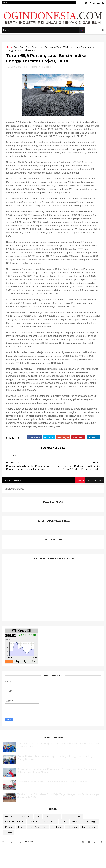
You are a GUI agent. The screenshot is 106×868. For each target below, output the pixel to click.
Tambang (51, 53)
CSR (38, 839)
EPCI (66, 839)
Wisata (9, 855)
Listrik (64, 844)
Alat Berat (10, 839)
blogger (73, 503)
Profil (21, 849)
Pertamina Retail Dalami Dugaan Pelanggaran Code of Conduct (52, 804)
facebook (96, 503)
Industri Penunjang (15, 844)
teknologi (72, 849)
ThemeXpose (19, 864)
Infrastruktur (50, 844)
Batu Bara (20, 53)
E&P (47, 839)
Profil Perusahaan (36, 53)
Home (10, 53)
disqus (84, 503)
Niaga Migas (91, 844)
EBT (57, 839)
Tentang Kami (89, 849)
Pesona (9, 849)
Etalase (77, 839)
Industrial (34, 844)
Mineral (76, 844)
